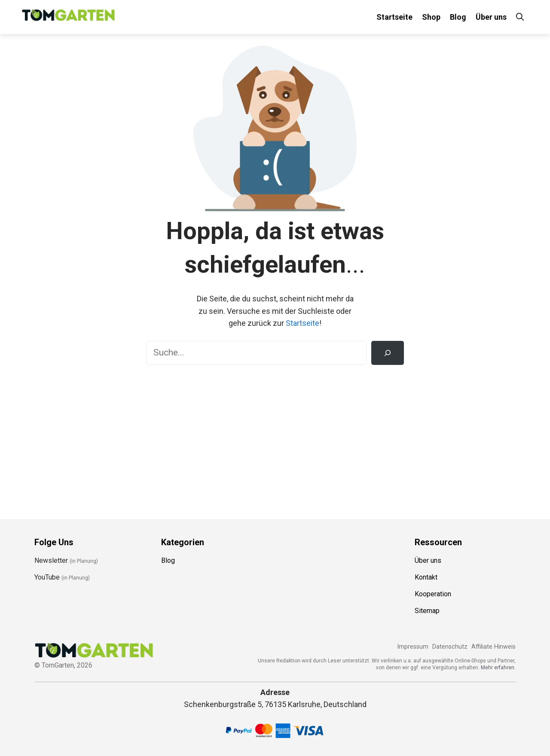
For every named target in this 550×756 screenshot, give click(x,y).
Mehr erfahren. (498, 668)
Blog (458, 17)
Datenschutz (450, 647)
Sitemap (427, 611)
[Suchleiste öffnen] (520, 17)
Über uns (491, 17)
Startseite (394, 17)
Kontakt (426, 577)
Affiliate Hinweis (493, 647)
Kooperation (433, 594)
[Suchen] (388, 353)
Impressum (413, 647)
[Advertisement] (275, 438)
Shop (431, 17)
